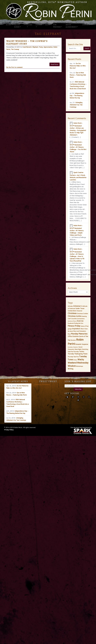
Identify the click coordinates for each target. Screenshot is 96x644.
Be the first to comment (14, 67)
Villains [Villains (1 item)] (75, 360)
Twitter (67, 397)
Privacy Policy (9, 430)
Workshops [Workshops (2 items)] (80, 366)
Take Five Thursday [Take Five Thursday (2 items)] (73, 352)
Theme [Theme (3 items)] (85, 354)
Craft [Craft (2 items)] (69, 319)
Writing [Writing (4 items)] (70, 369)
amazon (89, 397)
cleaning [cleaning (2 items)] (84, 316)
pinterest (78, 397)
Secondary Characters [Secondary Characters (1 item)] (73, 347)
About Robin (17, 26)
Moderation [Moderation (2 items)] (83, 331)
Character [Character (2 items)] (79, 311)
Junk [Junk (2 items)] (78, 331)
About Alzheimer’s (71, 26)
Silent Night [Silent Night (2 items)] (78, 349)
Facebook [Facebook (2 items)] (71, 323)
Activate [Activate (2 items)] (70, 306)
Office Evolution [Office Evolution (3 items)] (73, 336)
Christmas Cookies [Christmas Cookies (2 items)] (82, 314)
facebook (73, 397)
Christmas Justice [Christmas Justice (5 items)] (75, 316)
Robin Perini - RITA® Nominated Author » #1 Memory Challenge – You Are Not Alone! (78, 147)
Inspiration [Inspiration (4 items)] (76, 329)
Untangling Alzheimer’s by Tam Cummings (76, 105)
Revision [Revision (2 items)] (73, 340)
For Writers (57, 26)
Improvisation (48, 47)
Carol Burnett (27, 47)
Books (29, 25)
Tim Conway (15, 49)
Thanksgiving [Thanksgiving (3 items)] (78, 354)
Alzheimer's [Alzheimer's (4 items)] (78, 306)
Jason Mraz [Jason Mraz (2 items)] (73, 331)
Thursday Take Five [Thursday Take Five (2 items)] (73, 357)
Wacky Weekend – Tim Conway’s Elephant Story (27, 42)
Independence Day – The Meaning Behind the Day (77, 96)
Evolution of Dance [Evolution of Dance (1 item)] (72, 321)
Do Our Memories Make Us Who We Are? (78, 66)
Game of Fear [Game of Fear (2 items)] (85, 326)
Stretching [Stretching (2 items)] (85, 349)
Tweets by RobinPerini (42, 385)
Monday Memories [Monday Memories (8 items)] (79, 334)
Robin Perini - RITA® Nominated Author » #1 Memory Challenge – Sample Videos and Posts (77, 230)
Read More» (55, 64)
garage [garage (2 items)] (70, 329)
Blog (48, 25)
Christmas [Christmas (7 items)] (72, 313)
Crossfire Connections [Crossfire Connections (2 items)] (78, 319)
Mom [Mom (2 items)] (69, 334)
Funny (41, 47)
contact (78, 400)
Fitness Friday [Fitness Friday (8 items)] (74, 326)
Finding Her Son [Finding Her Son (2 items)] (79, 323)
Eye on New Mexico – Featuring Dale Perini (78, 75)
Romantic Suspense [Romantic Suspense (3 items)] (82, 344)
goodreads (84, 397)
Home (8, 25)
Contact (86, 25)
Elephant (35, 47)
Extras (39, 25)
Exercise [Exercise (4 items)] (80, 321)
